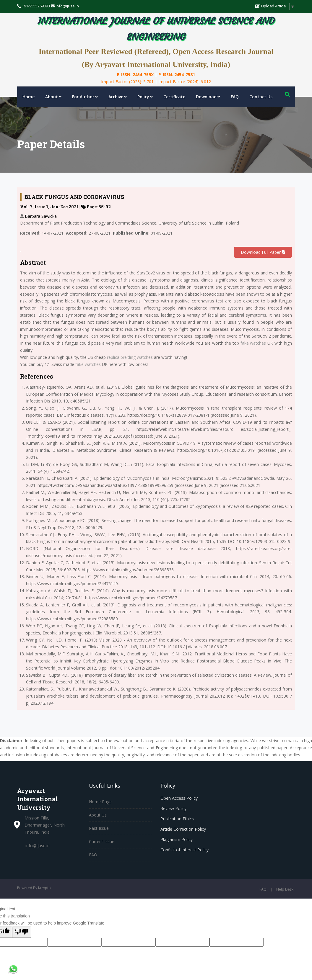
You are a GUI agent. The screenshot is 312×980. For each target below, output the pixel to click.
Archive (118, 97)
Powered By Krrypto (34, 888)
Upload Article (271, 6)
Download (208, 97)
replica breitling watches (130, 357)
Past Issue (99, 828)
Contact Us (261, 97)
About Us (98, 815)
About (53, 97)
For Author (85, 97)
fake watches (253, 343)
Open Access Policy (179, 798)
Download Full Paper (263, 252)
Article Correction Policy (183, 829)
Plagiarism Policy (177, 839)
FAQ (235, 97)
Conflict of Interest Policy (185, 850)
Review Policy (173, 808)
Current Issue (102, 841)
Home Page (100, 802)
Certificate (174, 97)
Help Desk (285, 889)
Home (29, 97)
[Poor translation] (22, 932)
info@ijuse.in (38, 846)
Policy (145, 97)
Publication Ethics (177, 819)
